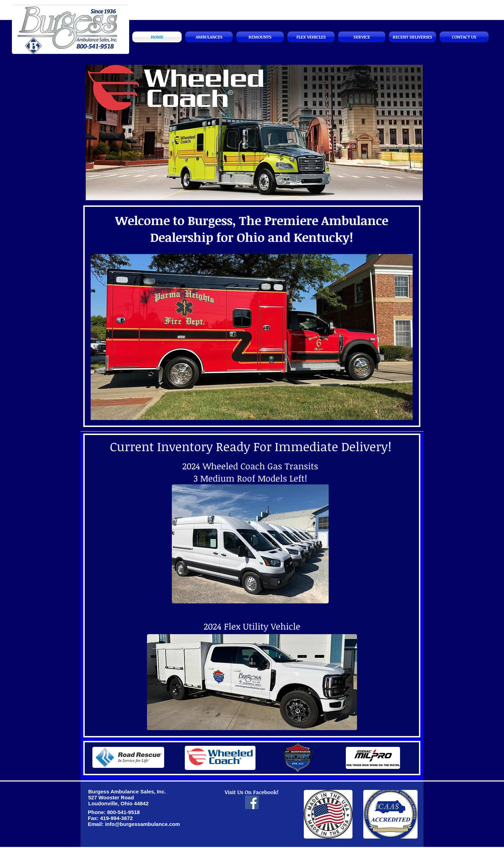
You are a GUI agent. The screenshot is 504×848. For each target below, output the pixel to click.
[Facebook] (252, 802)
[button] (254, 132)
